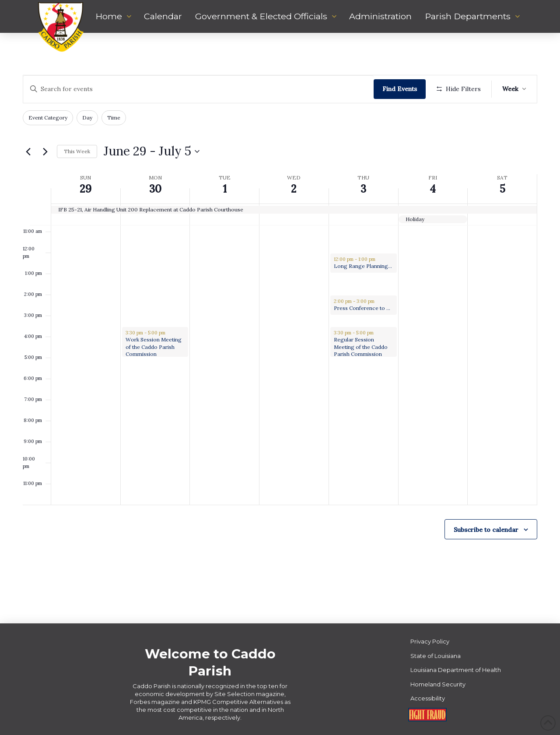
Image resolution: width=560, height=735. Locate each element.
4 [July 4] (433, 189)
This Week (77, 151)
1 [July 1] (225, 189)
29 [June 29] (86, 189)
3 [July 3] (363, 189)
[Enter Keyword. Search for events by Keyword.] (198, 89)
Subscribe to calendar (486, 530)
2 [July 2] (294, 189)
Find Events (400, 89)
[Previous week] (28, 151)
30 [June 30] (155, 189)
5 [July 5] (502, 189)
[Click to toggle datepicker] (152, 151)
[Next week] (45, 151)
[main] (280, 328)
